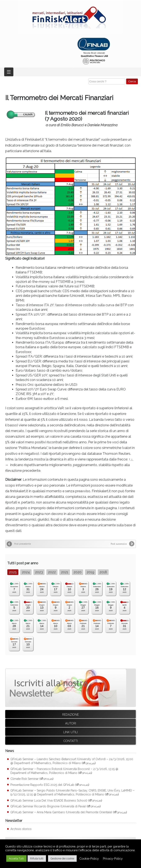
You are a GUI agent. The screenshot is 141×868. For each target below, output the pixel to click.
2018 (103, 572)
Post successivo (119, 544)
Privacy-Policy (113, 858)
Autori (71, 723)
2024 (26, 572)
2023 (39, 572)
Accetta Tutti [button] (16, 858)
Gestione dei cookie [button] (62, 858)
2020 (77, 572)
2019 (90, 572)
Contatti (71, 741)
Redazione (70, 715)
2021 (65, 572)
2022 (52, 572)
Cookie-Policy (89, 858)
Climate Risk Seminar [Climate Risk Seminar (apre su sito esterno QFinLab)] (25, 779)
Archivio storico (21, 829)
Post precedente (23, 544)
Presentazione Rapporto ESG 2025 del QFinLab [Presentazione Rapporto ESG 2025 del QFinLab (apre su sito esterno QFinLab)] (42, 785)
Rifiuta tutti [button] (37, 858)
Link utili (70, 732)
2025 (13, 572)
